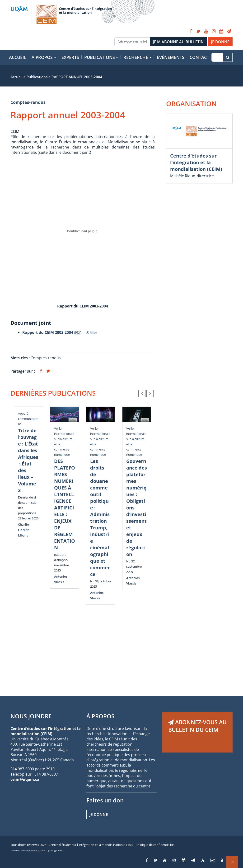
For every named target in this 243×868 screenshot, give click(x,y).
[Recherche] (217, 57)
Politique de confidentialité (155, 845)
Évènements (171, 57)
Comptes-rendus (28, 102)
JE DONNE (220, 42)
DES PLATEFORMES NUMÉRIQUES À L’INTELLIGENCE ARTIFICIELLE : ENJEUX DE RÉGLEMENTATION (65, 504)
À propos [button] (42, 57)
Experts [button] (70, 57)
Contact (199, 57)
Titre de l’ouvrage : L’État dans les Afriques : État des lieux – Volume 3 (28, 460)
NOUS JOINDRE (31, 716)
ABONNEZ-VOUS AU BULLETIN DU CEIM (197, 726)
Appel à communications (28, 419)
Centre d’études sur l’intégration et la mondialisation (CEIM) (196, 162)
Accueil (18, 57)
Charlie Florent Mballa (23, 530)
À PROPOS (100, 716)
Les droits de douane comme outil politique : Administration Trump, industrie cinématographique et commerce (100, 518)
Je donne (99, 815)
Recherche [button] (136, 57)
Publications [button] (100, 57)
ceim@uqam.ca (25, 779)
